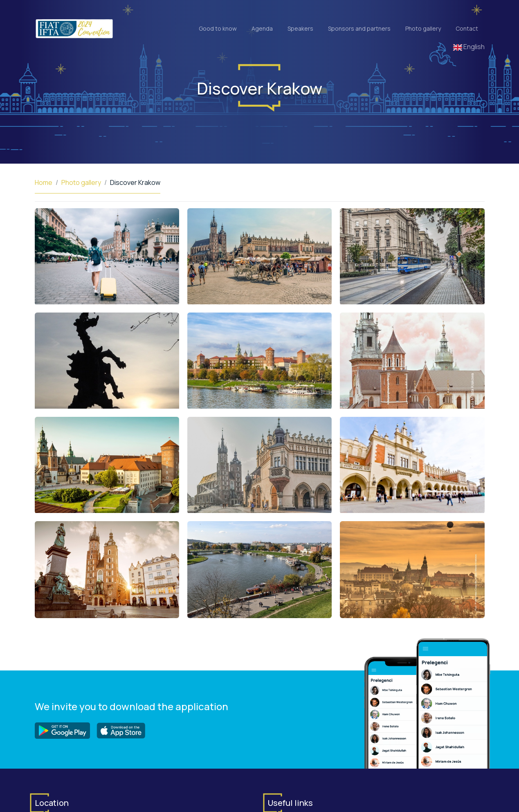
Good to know (218, 28)
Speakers (300, 28)
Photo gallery (423, 28)
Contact (467, 28)
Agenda (262, 28)
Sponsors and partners (359, 28)
